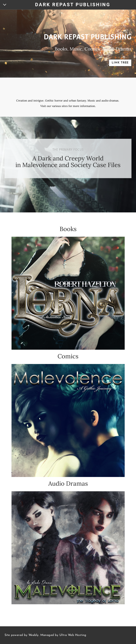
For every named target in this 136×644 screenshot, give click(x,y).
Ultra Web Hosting (73, 635)
